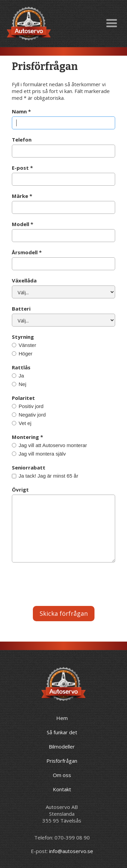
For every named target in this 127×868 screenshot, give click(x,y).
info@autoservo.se (71, 851)
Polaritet (23, 398)
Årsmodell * (27, 252)
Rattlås (21, 367)
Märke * (22, 196)
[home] (27, 24)
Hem (62, 718)
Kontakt (62, 789)
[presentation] (63, 586)
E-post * (22, 168)
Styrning (23, 337)
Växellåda (24, 280)
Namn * (21, 111)
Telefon (22, 140)
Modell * (23, 224)
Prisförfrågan (62, 761)
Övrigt (20, 490)
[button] (112, 23)
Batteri (21, 309)
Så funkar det (62, 732)
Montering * (27, 437)
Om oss (62, 775)
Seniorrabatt (29, 467)
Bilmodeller (62, 746)
